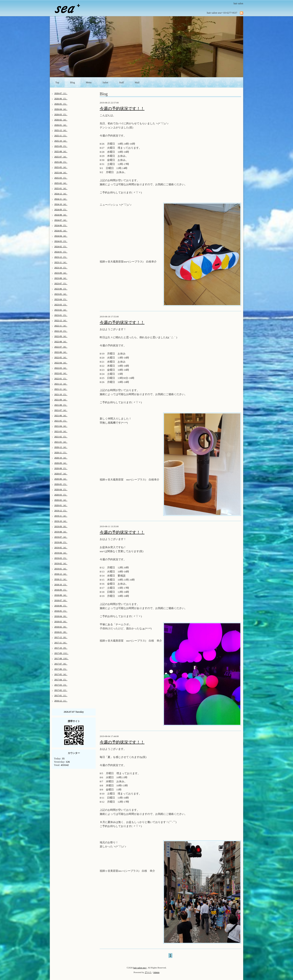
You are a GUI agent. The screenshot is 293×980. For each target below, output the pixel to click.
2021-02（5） (61, 437)
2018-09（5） (61, 590)
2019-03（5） (61, 558)
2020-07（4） (61, 474)
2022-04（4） (61, 363)
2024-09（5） (61, 209)
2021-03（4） (61, 431)
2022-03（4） (61, 368)
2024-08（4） (61, 215)
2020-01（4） (61, 505)
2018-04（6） (61, 616)
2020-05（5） (61, 484)
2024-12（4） (61, 194)
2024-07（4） (61, 220)
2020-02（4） (61, 500)
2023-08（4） (61, 278)
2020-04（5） (61, 489)
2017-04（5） (61, 680)
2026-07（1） (61, 93)
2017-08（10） (61, 658)
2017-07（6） (61, 664)
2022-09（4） (61, 336)
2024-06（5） (61, 225)
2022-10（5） (61, 331)
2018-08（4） (61, 595)
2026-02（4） (61, 120)
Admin (156, 972)
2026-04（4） (61, 109)
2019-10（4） (61, 521)
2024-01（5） (61, 252)
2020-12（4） (61, 447)
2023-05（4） (61, 294)
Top (57, 82)
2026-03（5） (61, 114)
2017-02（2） (61, 690)
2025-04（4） (61, 172)
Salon (105, 82)
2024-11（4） (61, 199)
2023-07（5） (61, 283)
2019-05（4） (61, 547)
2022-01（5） (61, 378)
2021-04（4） (61, 426)
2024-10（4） (61, 204)
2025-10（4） (61, 141)
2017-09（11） (61, 653)
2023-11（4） (61, 262)
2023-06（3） (61, 289)
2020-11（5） (61, 452)
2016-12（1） (61, 701)
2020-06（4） (61, 479)
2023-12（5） (61, 257)
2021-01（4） (61, 442)
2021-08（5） (61, 405)
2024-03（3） (61, 241)
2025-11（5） (61, 136)
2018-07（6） (61, 600)
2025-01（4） (61, 188)
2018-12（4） (61, 574)
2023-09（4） (61, 273)
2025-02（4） (61, 183)
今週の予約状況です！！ (122, 108)
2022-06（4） (61, 352)
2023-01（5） (61, 315)
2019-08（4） (61, 532)
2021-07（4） (61, 410)
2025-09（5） (61, 146)
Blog (73, 82)
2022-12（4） (61, 320)
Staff (121, 82)
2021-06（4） (61, 415)
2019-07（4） (61, 537)
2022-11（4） (61, 326)
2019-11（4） (61, 516)
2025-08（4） (61, 151)
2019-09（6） (61, 526)
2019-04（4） (61, 553)
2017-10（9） (61, 648)
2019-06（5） (61, 542)
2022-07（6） (61, 347)
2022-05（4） (61, 357)
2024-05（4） (61, 231)
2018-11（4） (61, 579)
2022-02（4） (61, 373)
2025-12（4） (61, 130)
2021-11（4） (61, 389)
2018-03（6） (61, 621)
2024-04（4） (61, 236)
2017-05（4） (61, 674)
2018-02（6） (61, 627)
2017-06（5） (61, 669)
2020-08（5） (61, 468)
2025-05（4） (61, 167)
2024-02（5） (61, 246)
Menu (89, 82)
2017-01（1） (61, 695)
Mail (137, 82)
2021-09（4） (61, 400)
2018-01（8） (61, 632)
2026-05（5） (61, 104)
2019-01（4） (61, 569)
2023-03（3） (61, 305)
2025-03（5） (61, 178)
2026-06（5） (61, 99)
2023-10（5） (61, 268)
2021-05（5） (61, 421)
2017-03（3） (61, 685)
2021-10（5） (61, 394)
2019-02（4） (61, 563)
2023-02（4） (61, 310)
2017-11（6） (61, 643)
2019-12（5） (61, 511)
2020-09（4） (61, 463)
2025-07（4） (61, 157)
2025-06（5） (61, 162)
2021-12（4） (61, 384)
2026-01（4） (61, 125)
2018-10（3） (61, 584)
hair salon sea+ (140, 968)
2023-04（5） (61, 299)
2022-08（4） (61, 341)
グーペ (148, 972)
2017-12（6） (61, 637)
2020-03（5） (61, 495)
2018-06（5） (61, 606)
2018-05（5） (61, 611)
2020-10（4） (61, 458)
